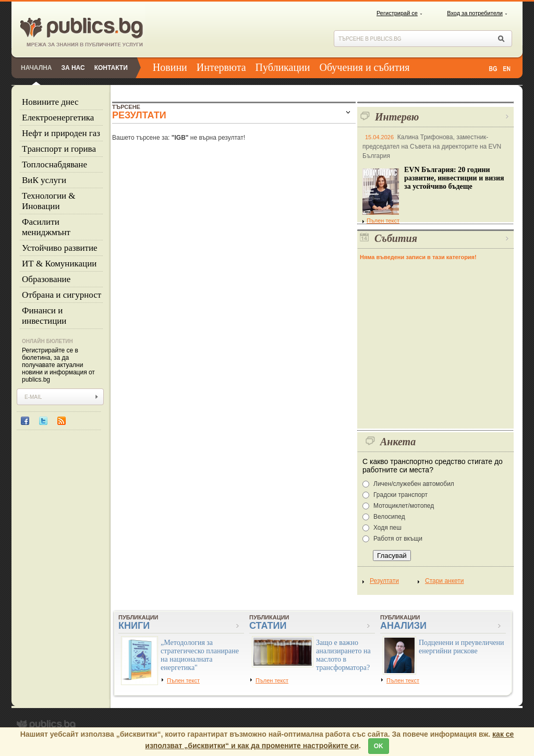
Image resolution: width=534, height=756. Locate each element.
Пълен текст (381, 221)
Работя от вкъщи (398, 539)
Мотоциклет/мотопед (404, 506)
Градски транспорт (400, 495)
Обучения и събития (365, 67)
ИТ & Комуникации (59, 264)
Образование (46, 279)
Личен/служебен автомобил (414, 484)
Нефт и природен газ (61, 133)
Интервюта (221, 67)
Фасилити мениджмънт (46, 227)
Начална (36, 68)
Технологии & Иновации (49, 201)
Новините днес (50, 102)
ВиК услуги (44, 180)
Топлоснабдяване (54, 164)
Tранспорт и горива (59, 149)
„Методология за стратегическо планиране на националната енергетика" (200, 655)
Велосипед (389, 517)
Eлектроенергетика (58, 118)
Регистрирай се (397, 13)
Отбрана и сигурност (62, 295)
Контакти (111, 68)
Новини (170, 67)
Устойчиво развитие (60, 248)
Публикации (283, 67)
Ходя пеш (387, 528)
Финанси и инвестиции (44, 316)
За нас (73, 68)
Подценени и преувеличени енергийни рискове (462, 647)
